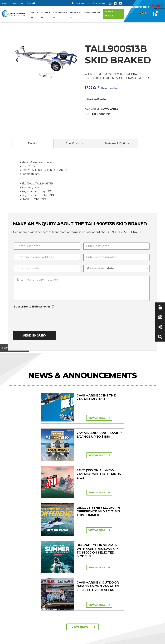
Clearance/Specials (125, 536)
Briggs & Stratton (125, 570)
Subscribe (16, 567)
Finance (141, 546)
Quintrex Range (82, 534)
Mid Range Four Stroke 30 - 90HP (103, 544)
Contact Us (18, 3)
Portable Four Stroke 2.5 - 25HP (103, 537)
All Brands (121, 559)
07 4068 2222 (80, 3)
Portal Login (58, 542)
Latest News (144, 542)
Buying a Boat (92, 12)
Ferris (119, 575)
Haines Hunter (81, 543)
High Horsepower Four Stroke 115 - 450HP (104, 554)
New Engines (123, 553)
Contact (56, 538)
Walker (119, 579)
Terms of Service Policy (100, 640)
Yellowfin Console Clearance (82, 571)
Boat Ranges (79, 523)
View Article (41, 418)
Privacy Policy (129, 640)
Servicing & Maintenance (143, 536)
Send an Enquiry (97, 99)
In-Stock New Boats (80, 556)
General (59, 521)
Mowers (120, 530)
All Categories (123, 526)
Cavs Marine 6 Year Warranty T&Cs (61, 532)
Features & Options (117, 143)
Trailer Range (123, 549)
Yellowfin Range (82, 539)
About (5, 3)
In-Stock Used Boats (81, 564)
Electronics (60, 12)
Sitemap (149, 640)
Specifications (75, 143)
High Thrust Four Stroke (103, 563)
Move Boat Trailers (79, 549)
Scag (118, 583)
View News (83, 477)
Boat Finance (144, 530)
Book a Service (109, 14)
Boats (34, 12)
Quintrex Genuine (120, 543)
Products (75, 12)
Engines (45, 12)
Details (32, 143)
